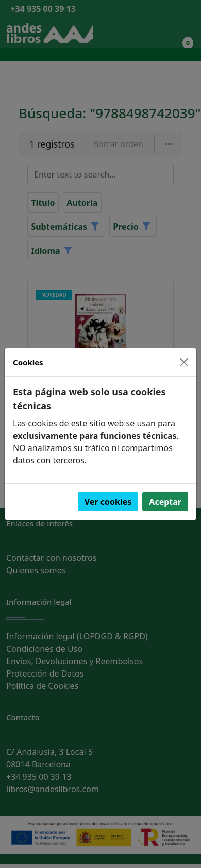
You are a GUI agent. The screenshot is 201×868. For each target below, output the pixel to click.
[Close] (184, 362)
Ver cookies (108, 502)
